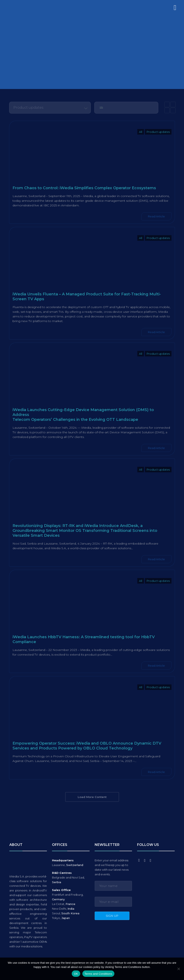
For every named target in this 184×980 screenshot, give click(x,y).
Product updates (158, 132)
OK (76, 974)
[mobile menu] (174, 9)
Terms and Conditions (98, 974)
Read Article (156, 216)
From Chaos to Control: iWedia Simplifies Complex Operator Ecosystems (84, 188)
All (141, 132)
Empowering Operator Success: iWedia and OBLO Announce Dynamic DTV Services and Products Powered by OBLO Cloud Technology (87, 746)
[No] (179, 969)
